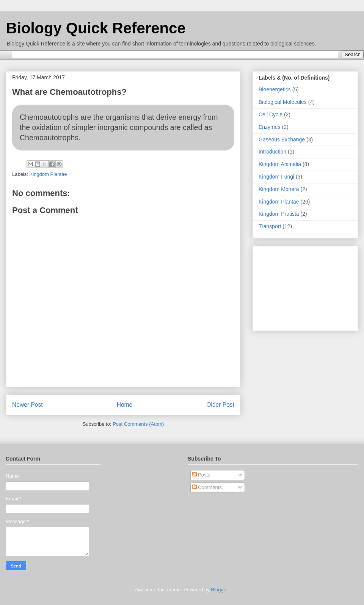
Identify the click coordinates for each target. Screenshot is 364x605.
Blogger (219, 590)
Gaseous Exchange (282, 139)
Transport (270, 226)
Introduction (272, 152)
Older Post (220, 405)
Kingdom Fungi (276, 177)
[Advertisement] (305, 287)
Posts (201, 475)
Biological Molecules (283, 102)
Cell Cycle (271, 114)
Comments (207, 487)
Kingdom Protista (279, 214)
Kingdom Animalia (280, 164)
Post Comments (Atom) (138, 424)
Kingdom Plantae (48, 174)
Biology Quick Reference (96, 28)
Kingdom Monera (279, 189)
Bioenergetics (275, 89)
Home (125, 405)
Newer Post (27, 405)
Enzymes (270, 127)
